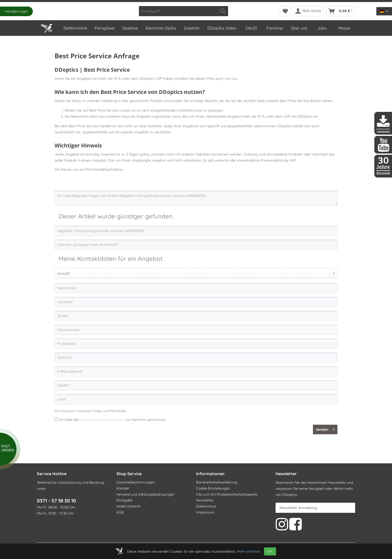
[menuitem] (183, 11)
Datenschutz (206, 506)
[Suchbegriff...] (183, 11)
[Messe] (344, 28)
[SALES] (251, 28)
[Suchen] (223, 11)
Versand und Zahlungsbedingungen (145, 494)
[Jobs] (322, 28)
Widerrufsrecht (129, 506)
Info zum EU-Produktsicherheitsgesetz (227, 494)
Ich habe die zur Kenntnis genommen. (113, 420)
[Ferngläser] (105, 28)
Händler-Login (16, 11)
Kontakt (123, 488)
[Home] (48, 27)
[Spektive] (130, 28)
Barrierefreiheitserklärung (217, 482)
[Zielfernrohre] (75, 28)
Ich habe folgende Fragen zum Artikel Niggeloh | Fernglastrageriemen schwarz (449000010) (196, 198)
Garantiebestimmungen (136, 482)
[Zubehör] (192, 28)
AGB (120, 512)
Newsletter (205, 500)
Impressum (205, 512)
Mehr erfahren (249, 551)
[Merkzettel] (285, 11)
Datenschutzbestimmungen (102, 420)
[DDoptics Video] (222, 28)
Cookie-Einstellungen (213, 488)
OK (270, 551)
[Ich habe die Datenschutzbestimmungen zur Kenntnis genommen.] (56, 419)
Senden (325, 429)
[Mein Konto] (308, 11)
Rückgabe (125, 500)
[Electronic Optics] (161, 28)
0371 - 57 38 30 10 (56, 501)
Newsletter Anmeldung (298, 508)
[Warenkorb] (341, 11)
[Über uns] (299, 28)
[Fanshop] (274, 28)
